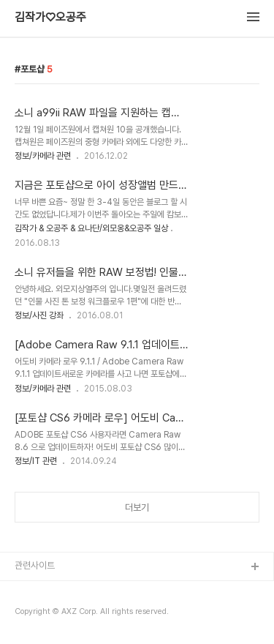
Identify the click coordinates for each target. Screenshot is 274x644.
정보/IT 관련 (36, 461)
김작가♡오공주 (50, 18)
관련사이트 (35, 565)
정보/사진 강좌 (39, 315)
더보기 (137, 508)
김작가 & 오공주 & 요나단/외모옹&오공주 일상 (91, 228)
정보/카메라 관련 (43, 156)
